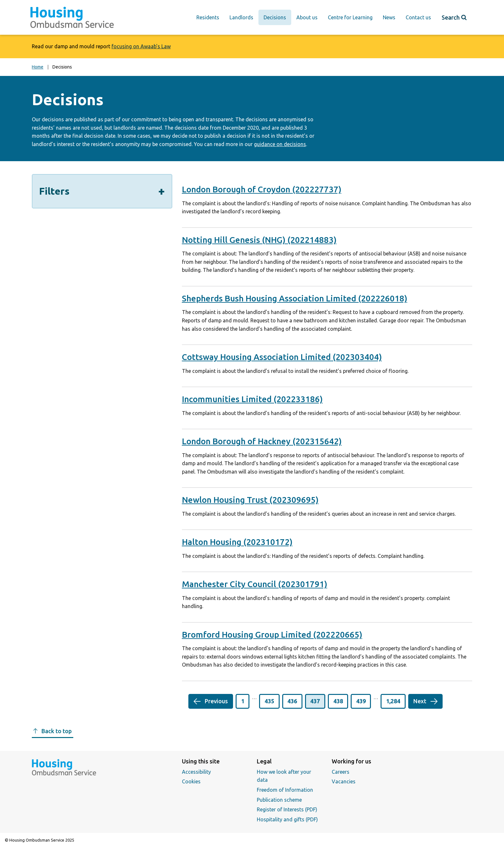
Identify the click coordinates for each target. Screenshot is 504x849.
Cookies (191, 781)
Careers (341, 772)
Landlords (241, 17)
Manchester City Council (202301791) (255, 584)
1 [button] (243, 701)
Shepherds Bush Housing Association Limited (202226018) (295, 298)
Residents (208, 17)
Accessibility (196, 772)
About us (307, 17)
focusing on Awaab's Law (141, 46)
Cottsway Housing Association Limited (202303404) (282, 357)
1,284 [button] (393, 701)
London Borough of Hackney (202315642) (262, 441)
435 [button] (269, 701)
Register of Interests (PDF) (287, 809)
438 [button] (338, 701)
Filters (102, 193)
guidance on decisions (280, 144)
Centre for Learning (350, 17)
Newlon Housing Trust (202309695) (250, 500)
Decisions (275, 17)
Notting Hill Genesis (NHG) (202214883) (259, 240)
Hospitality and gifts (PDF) (287, 819)
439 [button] (361, 701)
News (389, 17)
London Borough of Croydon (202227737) (262, 189)
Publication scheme (279, 800)
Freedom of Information (285, 790)
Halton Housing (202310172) (237, 542)
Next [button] (420, 701)
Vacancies (344, 781)
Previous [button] (216, 701)
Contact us (418, 17)
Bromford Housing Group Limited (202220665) (272, 635)
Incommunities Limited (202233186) (252, 399)
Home (38, 67)
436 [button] (292, 701)
